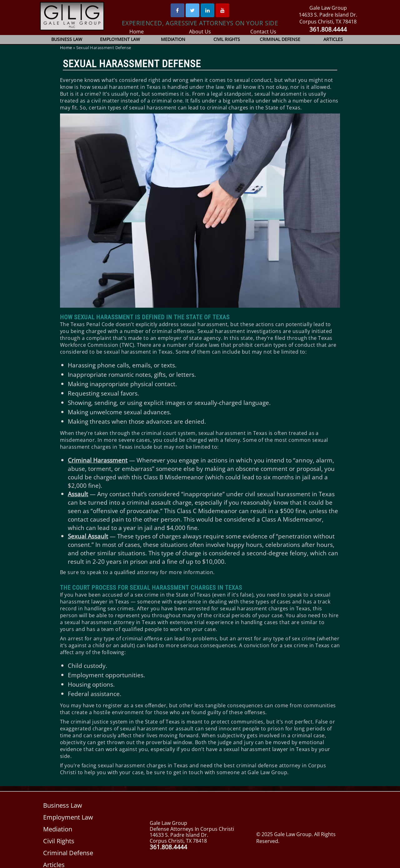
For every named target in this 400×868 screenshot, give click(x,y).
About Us (200, 32)
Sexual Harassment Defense (132, 64)
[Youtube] (222, 10)
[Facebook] (177, 10)
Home (137, 32)
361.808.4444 (328, 29)
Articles (333, 39)
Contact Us (263, 32)
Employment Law (120, 39)
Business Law (67, 39)
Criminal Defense (280, 39)
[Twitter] (192, 10)
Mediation (173, 39)
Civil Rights (227, 39)
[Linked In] (207, 10)
